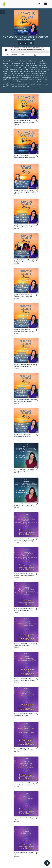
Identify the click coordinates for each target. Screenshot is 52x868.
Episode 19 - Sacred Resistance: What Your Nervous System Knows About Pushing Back (25, 227)
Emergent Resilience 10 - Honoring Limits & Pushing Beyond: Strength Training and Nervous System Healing (24, 542)
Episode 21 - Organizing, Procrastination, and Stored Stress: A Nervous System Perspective (24, 157)
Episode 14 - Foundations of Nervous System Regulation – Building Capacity (25, 401)
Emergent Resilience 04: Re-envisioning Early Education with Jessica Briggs (23, 750)
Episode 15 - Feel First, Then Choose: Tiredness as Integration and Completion (24, 366)
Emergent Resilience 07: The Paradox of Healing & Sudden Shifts (25, 644)
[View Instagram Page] (2, 12)
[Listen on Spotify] (31, 43)
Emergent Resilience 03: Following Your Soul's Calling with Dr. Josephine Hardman (25, 785)
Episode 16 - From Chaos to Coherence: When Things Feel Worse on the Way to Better (24, 332)
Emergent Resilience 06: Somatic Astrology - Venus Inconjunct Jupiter (24, 679)
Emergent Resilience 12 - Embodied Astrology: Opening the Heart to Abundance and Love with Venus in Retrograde (24, 472)
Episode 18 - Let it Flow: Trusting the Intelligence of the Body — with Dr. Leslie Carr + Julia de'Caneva (24, 262)
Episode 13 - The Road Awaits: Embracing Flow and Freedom (23, 435)
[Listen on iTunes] (26, 43)
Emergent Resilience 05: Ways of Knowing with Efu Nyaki (23, 714)
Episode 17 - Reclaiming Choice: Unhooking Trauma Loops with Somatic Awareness (23, 297)
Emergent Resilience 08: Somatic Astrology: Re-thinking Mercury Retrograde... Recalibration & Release (24, 610)
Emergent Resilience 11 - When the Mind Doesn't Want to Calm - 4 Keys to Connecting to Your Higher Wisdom (24, 507)
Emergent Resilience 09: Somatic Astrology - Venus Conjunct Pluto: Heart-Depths (24, 576)
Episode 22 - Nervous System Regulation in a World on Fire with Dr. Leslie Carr (25, 122)
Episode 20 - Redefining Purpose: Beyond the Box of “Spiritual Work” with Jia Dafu (24, 192)
